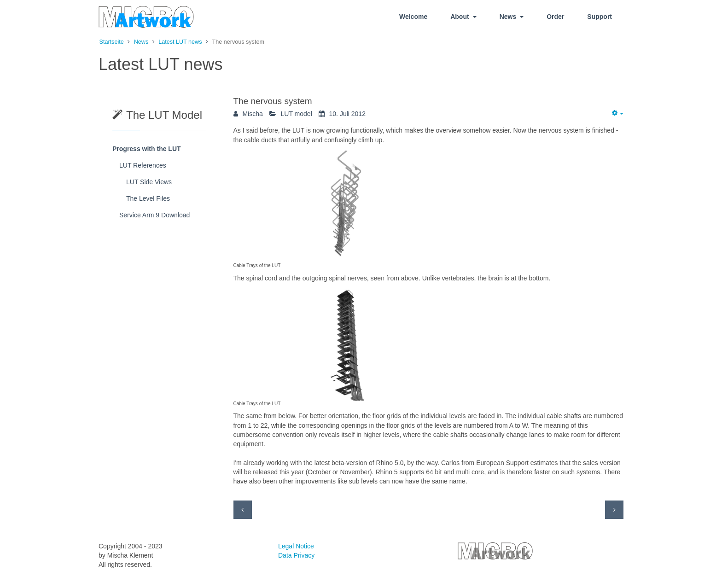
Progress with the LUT (147, 149)
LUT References (143, 165)
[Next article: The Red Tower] (614, 510)
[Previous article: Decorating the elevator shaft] (243, 510)
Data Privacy (296, 555)
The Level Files (148, 198)
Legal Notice (296, 546)
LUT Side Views (149, 182)
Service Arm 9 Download (154, 215)
